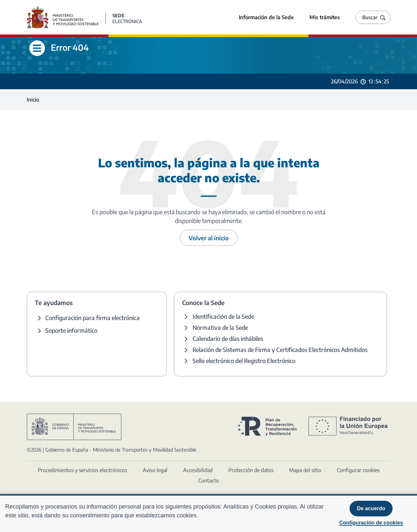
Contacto (209, 481)
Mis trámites (325, 17)
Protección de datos (251, 470)
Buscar (370, 17)
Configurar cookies (358, 470)
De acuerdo (371, 508)
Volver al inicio (209, 238)
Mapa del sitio (305, 470)
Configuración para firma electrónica (93, 318)
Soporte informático (71, 330)
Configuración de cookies (371, 523)
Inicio (33, 100)
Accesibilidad (198, 470)
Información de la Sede (266, 17)
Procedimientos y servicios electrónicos (82, 470)
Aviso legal (155, 470)
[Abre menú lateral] (37, 48)
